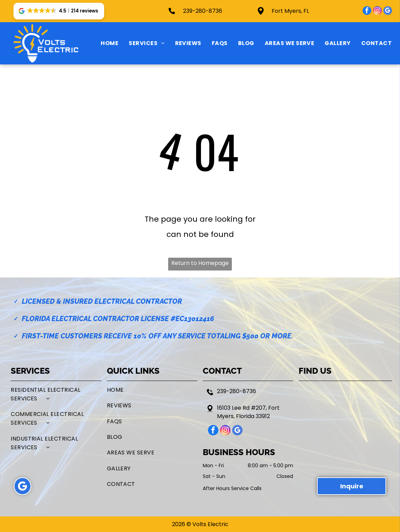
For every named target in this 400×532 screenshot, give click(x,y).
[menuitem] (104, 43)
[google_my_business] (388, 11)
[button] (59, 11)
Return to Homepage (200, 263)
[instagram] (377, 11)
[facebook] (367, 11)
